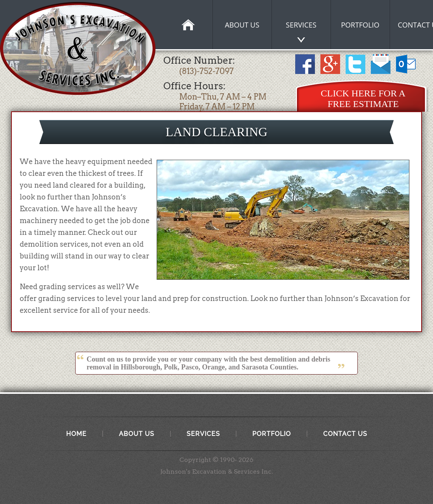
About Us (137, 434)
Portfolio (272, 434)
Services (203, 434)
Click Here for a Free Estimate (363, 99)
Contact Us (345, 434)
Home (76, 434)
